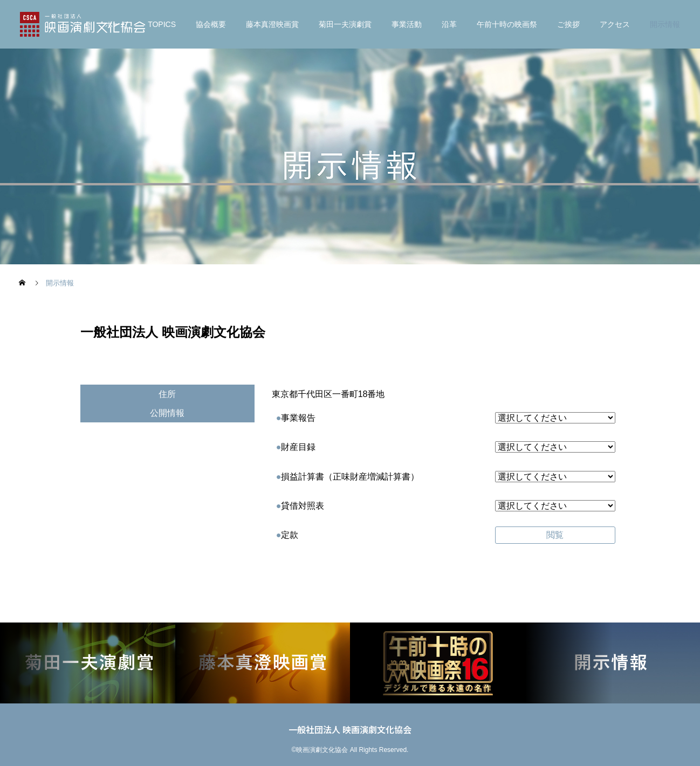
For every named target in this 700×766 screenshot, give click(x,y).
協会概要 (211, 24)
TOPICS (162, 24)
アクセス (615, 24)
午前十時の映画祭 (507, 24)
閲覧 (555, 535)
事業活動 (407, 24)
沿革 (449, 24)
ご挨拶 (568, 24)
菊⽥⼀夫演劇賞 (345, 24)
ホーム (116, 24)
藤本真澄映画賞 (272, 24)
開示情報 (665, 24)
